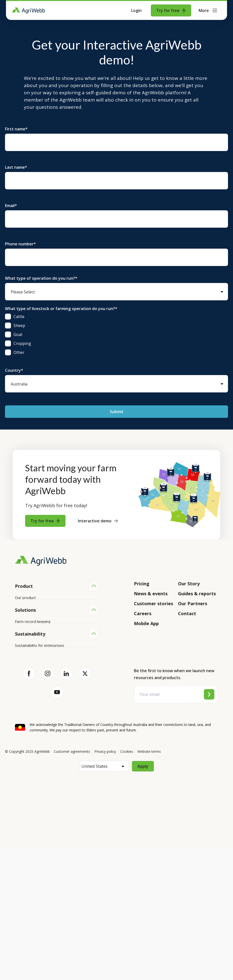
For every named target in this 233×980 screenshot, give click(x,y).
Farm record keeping (33, 684)
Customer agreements (72, 884)
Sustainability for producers (38, 771)
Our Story (189, 584)
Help (19, 654)
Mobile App (146, 623)
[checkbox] (116, 334)
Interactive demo (98, 521)
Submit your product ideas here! (42, 626)
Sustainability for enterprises (40, 762)
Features (23, 616)
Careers (143, 613)
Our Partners (193, 603)
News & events (151, 594)
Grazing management (33, 713)
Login (136, 10)
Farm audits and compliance (39, 732)
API (18, 645)
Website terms (149, 884)
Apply (143, 898)
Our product (25, 598)
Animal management (32, 703)
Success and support (33, 635)
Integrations (26, 607)
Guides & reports (197, 594)
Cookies (127, 884)
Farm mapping (27, 694)
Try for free (171, 10)
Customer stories (153, 603)
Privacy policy (105, 884)
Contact (187, 613)
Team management (32, 722)
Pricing (142, 584)
